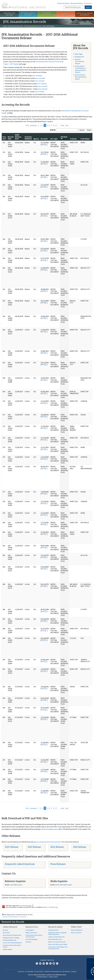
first (27, 125)
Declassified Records (55, 939)
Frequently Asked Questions (20, 864)
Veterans (29, 942)
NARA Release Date (18, 137)
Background (79, 57)
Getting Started (53, 930)
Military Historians (31, 933)
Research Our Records (9, 14)
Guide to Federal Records (57, 937)
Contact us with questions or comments (14, 917)
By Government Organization (12, 935)
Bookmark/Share (77, 3)
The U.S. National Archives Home (23, 6)
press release (36, 76)
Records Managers (32, 939)
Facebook (37, 963)
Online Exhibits (8, 949)
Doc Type (54, 139)
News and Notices (77, 930)
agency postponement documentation (48, 842)
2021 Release (80, 847)
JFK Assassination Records (33, 26)
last (67, 125)
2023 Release (34, 847)
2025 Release (12, 847)
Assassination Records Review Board (81, 77)
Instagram (44, 963)
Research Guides (56, 927)
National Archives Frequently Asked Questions (57, 933)
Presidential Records (10, 940)
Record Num (11, 138)
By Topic (6, 930)
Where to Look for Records (57, 942)
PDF (43, 145)
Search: (53, 130)
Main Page (79, 54)
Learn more (75, 976)
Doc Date (44, 139)
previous (33, 125)
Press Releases (58, 864)
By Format (6, 933)
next (62, 125)
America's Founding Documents (85, 14)
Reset (89, 130)
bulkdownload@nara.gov (49, 829)
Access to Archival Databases (12, 943)
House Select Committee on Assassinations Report (80, 69)
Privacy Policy (39, 972)
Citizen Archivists (63, 3)
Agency (36, 139)
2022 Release (57, 847)
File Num (64, 138)
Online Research (10, 927)
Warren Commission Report (80, 61)
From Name (85, 139)
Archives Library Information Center (12, 946)
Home (5, 26)
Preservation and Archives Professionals (34, 936)
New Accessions (76, 933)
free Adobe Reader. (26, 906)
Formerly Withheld (28, 138)
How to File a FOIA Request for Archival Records (58, 948)
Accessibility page (52, 907)
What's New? (76, 927)
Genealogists (30, 930)
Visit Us (66, 14)
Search (88, 7)
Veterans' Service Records (28, 14)
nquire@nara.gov (16, 885)
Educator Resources (47, 14)
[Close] (92, 960)
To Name (73, 139)
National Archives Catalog (11, 938)
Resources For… (32, 927)
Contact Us (88, 3)
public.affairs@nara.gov (64, 885)
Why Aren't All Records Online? (58, 944)
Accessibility (29, 972)
